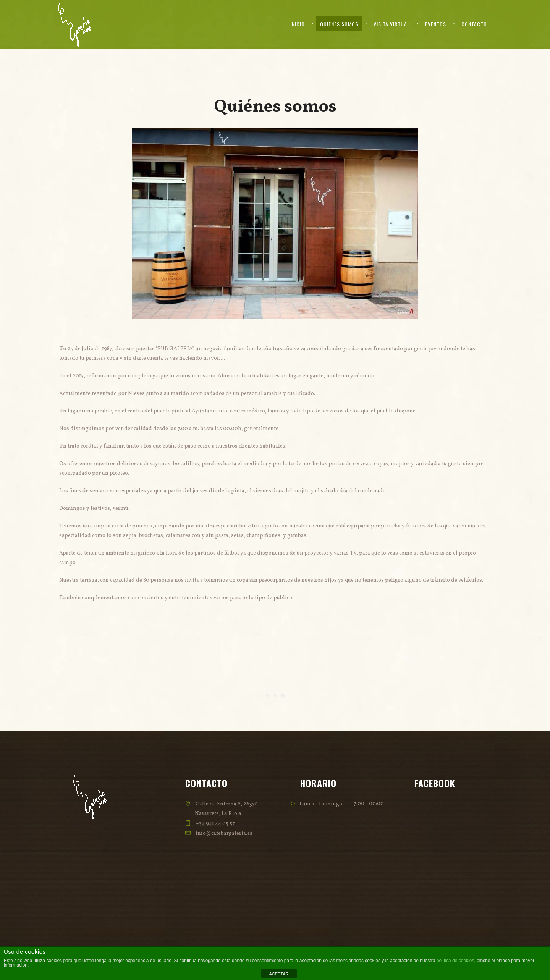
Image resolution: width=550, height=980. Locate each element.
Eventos (436, 24)
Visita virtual (392, 24)
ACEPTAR (279, 974)
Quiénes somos (339, 24)
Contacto (474, 24)
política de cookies (455, 961)
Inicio (298, 24)
